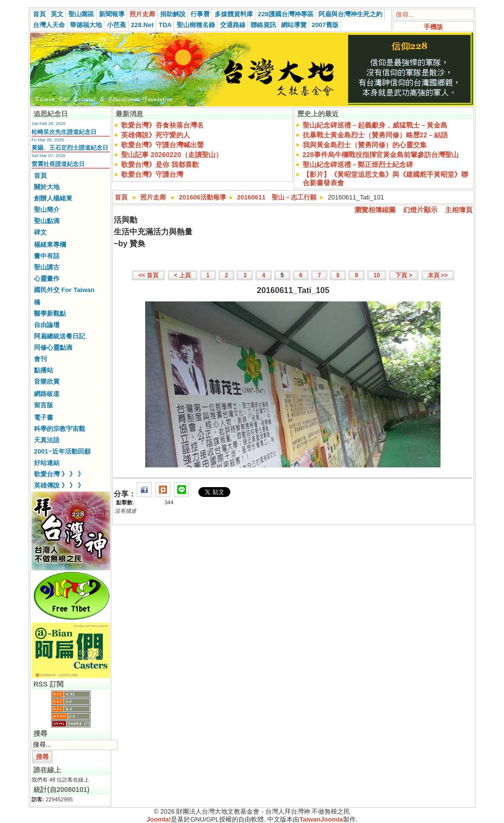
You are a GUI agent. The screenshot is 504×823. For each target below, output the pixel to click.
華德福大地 (86, 25)
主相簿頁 (459, 210)
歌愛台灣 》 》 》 (59, 474)
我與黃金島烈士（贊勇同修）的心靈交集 (365, 145)
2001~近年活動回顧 (62, 451)
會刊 (40, 359)
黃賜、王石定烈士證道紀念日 (70, 148)
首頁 (39, 14)
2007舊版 (325, 25)
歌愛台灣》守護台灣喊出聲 (162, 145)
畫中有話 (47, 256)
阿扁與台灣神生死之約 (350, 14)
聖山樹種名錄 (196, 25)
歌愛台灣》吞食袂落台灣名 (162, 125)
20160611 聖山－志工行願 (277, 197)
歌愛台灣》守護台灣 (152, 174)
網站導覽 (294, 25)
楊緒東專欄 (50, 245)
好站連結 (47, 463)
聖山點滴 (47, 221)
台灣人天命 (49, 25)
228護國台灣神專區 (286, 14)
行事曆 (200, 14)
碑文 (40, 232)
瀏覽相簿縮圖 (375, 210)
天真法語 (47, 440)
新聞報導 (112, 14)
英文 (57, 14)
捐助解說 (173, 14)
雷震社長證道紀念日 (58, 164)
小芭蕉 (116, 25)
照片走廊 (142, 14)
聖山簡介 (47, 210)
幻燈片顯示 (420, 210)
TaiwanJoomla (321, 819)
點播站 (44, 370)
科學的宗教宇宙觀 (60, 429)
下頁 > (404, 275)
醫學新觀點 (50, 313)
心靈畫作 (47, 279)
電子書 (44, 417)
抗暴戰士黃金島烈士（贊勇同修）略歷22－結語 (376, 135)
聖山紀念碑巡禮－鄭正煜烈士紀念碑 (358, 165)
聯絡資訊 (263, 25)
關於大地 (47, 187)
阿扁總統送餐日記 (60, 336)
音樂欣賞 (47, 381)
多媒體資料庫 (234, 14)
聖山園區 (81, 14)
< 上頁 (183, 275)
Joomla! (159, 819)
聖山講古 (47, 267)
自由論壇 (47, 325)
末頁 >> (438, 275)
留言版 (44, 405)
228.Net (142, 25)
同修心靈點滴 (53, 347)
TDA (165, 25)
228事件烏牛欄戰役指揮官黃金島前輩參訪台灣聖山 (381, 155)
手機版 (433, 27)
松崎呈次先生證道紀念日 (64, 132)
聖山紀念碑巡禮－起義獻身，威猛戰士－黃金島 (375, 125)
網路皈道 (47, 394)
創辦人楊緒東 (53, 198)
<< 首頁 (148, 275)
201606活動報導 (203, 197)
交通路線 (233, 25)
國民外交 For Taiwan (64, 290)
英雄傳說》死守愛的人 (156, 135)
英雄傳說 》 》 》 (59, 485)
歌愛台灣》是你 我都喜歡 (160, 165)
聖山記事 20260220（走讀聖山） (172, 155)
